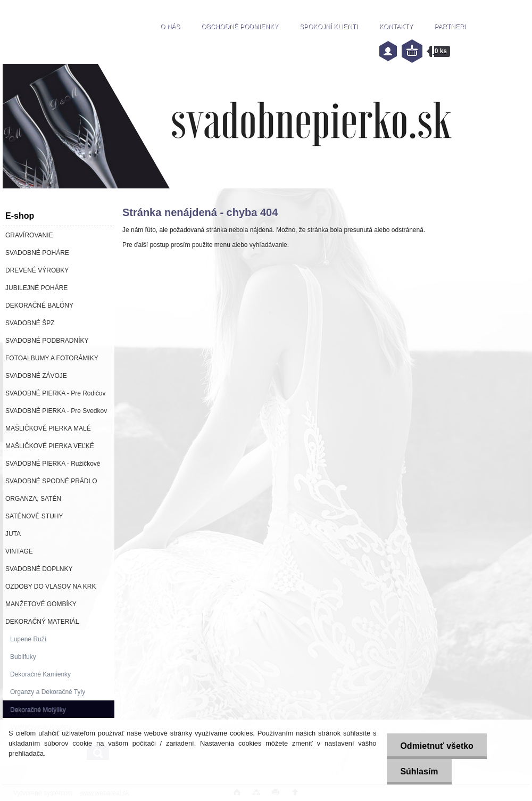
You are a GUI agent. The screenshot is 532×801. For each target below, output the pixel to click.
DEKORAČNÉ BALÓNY (39, 305)
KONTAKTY (396, 27)
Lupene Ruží (28, 639)
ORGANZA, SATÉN (33, 499)
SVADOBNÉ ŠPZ (30, 323)
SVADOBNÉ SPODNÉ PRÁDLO (51, 481)
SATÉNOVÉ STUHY (34, 516)
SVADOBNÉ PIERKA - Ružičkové (53, 464)
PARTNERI (450, 27)
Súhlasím (419, 771)
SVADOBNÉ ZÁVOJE (36, 376)
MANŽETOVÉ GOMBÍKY (41, 604)
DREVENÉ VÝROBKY (37, 270)
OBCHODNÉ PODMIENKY (240, 27)
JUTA (13, 534)
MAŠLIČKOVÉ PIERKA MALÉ (48, 428)
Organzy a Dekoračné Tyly (48, 692)
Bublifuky (23, 657)
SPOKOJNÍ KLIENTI (329, 27)
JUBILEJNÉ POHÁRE (36, 288)
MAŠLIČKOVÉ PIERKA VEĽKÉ (50, 446)
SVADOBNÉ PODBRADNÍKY (47, 341)
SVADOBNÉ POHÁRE (37, 253)
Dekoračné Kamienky (40, 674)
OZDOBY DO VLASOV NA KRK (51, 587)
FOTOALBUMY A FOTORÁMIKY (52, 358)
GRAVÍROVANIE (29, 235)
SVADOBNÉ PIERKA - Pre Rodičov (56, 393)
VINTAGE (19, 551)
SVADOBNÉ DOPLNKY (39, 569)
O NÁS (170, 27)
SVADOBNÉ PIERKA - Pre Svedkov (56, 411)
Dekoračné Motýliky (38, 709)
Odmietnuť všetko (437, 746)
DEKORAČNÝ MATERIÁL (42, 622)
